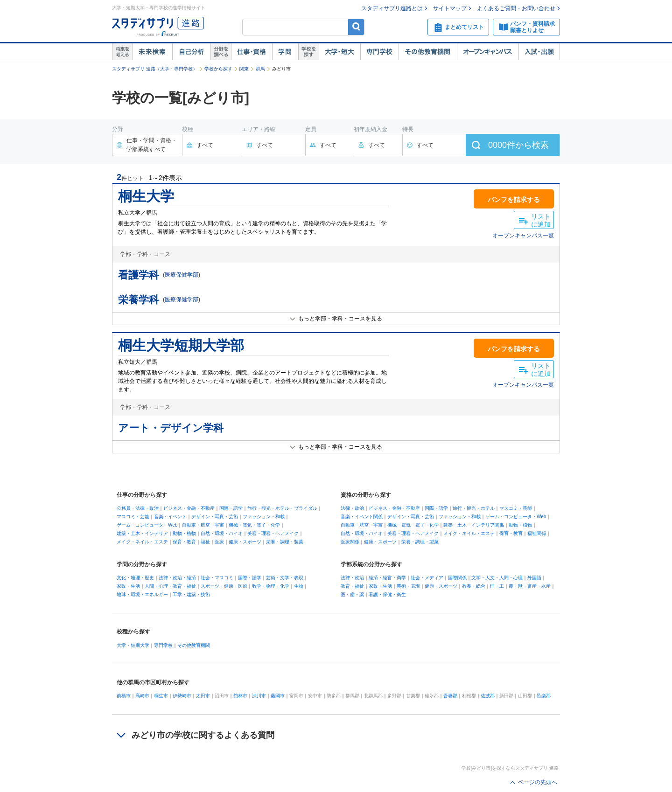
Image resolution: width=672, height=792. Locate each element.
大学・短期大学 (133, 645)
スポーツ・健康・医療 (224, 586)
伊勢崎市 (182, 696)
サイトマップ (450, 8)
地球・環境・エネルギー (142, 594)
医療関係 (350, 542)
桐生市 (161, 696)
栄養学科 (139, 300)
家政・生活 (128, 586)
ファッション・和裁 (264, 517)
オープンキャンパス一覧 (523, 236)
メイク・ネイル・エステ (142, 542)
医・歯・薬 (352, 594)
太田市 (203, 696)
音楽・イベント (170, 517)
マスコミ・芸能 (133, 517)
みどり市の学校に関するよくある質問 (203, 735)
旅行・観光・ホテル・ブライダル (282, 508)
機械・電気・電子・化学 (254, 525)
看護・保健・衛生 (387, 594)
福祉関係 (537, 533)
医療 (219, 542)
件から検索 (518, 145)
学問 (285, 52)
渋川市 (259, 696)
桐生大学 (146, 196)
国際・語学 (231, 508)
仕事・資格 (252, 52)
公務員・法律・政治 (138, 508)
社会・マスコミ (217, 578)
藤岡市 (278, 696)
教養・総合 (474, 586)
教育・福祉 (352, 586)
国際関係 (457, 578)
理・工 (497, 586)
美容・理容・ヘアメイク (273, 533)
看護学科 (139, 275)
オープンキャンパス (488, 52)
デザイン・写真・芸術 (215, 517)
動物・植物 (184, 533)
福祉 (205, 542)
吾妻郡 (450, 696)
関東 (244, 69)
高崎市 (142, 696)
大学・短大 (339, 52)
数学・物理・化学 (271, 586)
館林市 (240, 696)
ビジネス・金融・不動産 (189, 508)
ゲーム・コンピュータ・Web (147, 525)
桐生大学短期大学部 (181, 345)
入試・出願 (539, 52)
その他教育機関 (428, 52)
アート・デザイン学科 (171, 428)
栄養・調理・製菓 (285, 542)
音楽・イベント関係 (362, 517)
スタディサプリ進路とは (392, 8)
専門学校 (379, 52)
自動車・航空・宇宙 (203, 525)
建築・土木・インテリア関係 (474, 525)
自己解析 (191, 52)
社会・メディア (427, 578)
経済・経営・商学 (387, 578)
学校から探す (218, 69)
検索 (356, 27)
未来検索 (152, 52)
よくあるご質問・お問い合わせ (516, 8)
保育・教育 (184, 542)
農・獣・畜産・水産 (530, 586)
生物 (299, 586)
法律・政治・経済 (177, 578)
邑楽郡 (544, 696)
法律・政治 (352, 508)
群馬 (260, 69)
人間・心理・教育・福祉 (170, 586)
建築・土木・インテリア (142, 533)
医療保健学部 (182, 275)
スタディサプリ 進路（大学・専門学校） (155, 69)
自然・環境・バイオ (222, 533)
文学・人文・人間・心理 (497, 578)
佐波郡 (488, 696)
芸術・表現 (408, 586)
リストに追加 (541, 220)
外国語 (534, 578)
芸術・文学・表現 (285, 578)
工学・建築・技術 (191, 594)
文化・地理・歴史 (135, 578)
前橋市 (124, 696)
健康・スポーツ (245, 542)
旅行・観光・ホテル (474, 508)
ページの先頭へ (538, 782)
